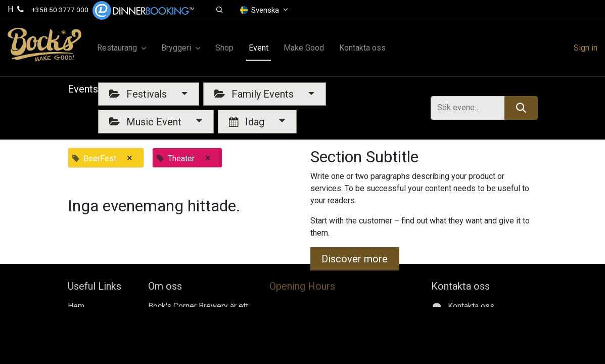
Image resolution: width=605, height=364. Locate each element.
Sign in (586, 48)
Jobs (77, 318)
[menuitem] (224, 48)
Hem (76, 306)
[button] (220, 10)
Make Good (88, 330)
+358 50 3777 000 (60, 10)
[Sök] (521, 108)
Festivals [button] (139, 94)
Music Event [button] (147, 122)
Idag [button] (248, 122)
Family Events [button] (255, 94)
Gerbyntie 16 (468, 355)
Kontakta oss (91, 343)
